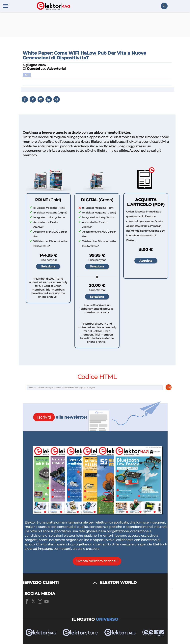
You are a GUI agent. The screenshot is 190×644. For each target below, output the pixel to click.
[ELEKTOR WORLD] (136, 583)
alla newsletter (60, 417)
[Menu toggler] (6, 6)
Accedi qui (138, 151)
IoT (27, 75)
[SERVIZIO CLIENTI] (59, 583)
